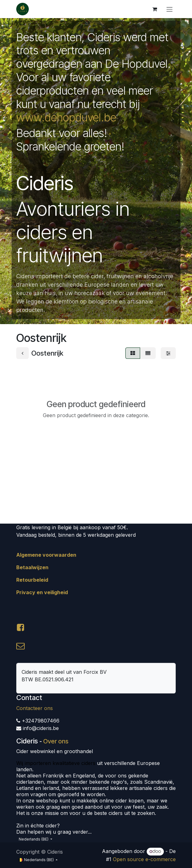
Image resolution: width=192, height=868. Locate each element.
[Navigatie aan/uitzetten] (169, 9)
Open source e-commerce (144, 859)
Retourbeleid (32, 580)
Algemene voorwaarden (46, 555)
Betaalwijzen (32, 567)
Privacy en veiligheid (42, 592)
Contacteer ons (35, 708)
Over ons (56, 741)
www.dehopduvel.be (66, 117)
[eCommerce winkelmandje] (154, 9)
